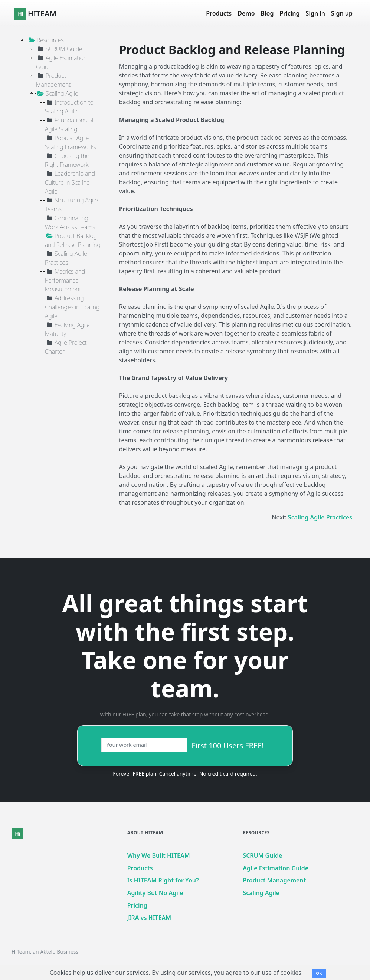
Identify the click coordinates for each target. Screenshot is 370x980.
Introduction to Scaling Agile (69, 107)
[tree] (55, 196)
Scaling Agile (57, 93)
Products (219, 13)
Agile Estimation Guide (61, 62)
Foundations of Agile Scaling (69, 124)
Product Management (53, 80)
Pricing (290, 13)
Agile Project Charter (66, 347)
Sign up (342, 13)
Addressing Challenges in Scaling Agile (72, 307)
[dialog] (356, 965)
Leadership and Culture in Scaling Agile (70, 182)
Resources (45, 40)
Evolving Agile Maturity (67, 329)
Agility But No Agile (155, 893)
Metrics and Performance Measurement (65, 280)
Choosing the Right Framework (67, 160)
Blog (267, 13)
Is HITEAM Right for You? (163, 880)
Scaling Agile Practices (66, 258)
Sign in (315, 13)
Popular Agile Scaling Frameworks (71, 142)
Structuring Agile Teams (71, 204)
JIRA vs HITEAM (149, 918)
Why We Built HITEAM (159, 855)
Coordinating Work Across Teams (70, 222)
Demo (246, 13)
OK (319, 973)
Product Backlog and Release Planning (73, 240)
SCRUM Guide (59, 49)
